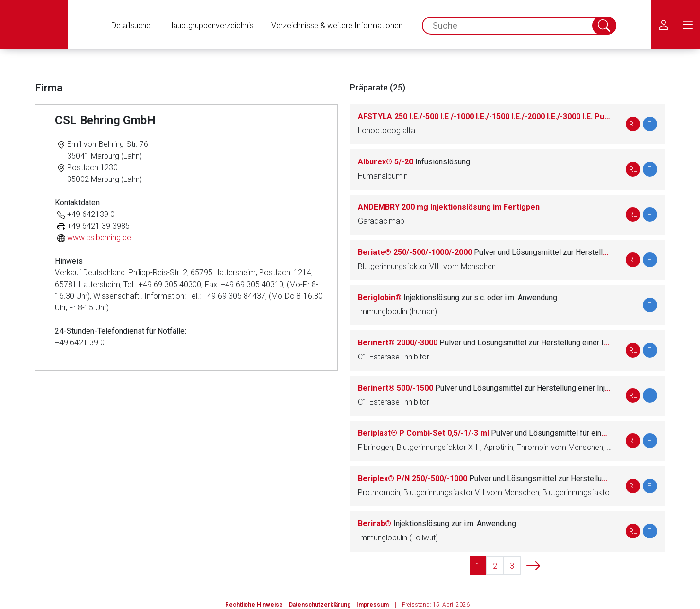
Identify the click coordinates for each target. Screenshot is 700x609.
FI (650, 124)
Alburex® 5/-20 (414, 162)
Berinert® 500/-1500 (484, 388)
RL (633, 124)
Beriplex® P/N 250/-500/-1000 (484, 478)
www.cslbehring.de (99, 238)
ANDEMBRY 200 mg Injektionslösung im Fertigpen (449, 207)
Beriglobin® (457, 297)
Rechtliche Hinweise (254, 605)
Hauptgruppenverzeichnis (211, 26)
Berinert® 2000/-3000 (484, 343)
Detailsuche (131, 26)
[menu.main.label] (688, 24)
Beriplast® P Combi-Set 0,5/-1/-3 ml (484, 433)
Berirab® (437, 524)
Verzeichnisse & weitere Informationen (337, 26)
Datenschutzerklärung (320, 605)
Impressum (373, 605)
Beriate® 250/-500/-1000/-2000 (484, 252)
